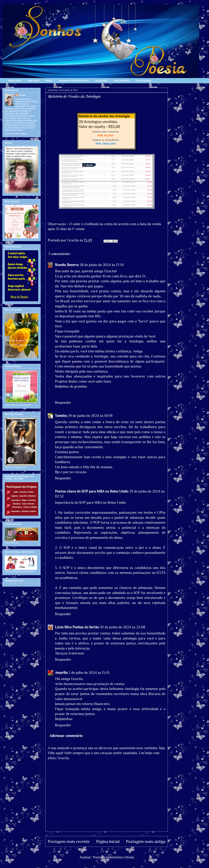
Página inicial (15, 81)
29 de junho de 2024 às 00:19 (90, 416)
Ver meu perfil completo (16, 134)
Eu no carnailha (143, 81)
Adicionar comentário (66, 736)
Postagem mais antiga (146, 841)
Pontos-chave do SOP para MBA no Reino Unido (92, 491)
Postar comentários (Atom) (113, 857)
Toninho (61, 416)
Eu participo (101, 81)
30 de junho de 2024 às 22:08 (122, 627)
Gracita (22, 95)
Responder (63, 403)
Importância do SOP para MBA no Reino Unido (90, 502)
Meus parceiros (122, 81)
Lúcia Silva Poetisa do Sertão (77, 627)
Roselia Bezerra (67, 265)
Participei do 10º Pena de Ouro (74, 81)
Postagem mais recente (69, 841)
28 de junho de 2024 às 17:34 (102, 265)
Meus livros (33, 81)
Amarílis (61, 673)
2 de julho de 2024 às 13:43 (89, 673)
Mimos (49, 81)
